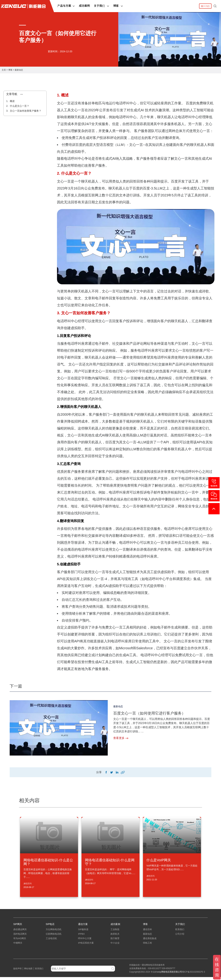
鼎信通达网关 (20, 932)
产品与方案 (66, 6)
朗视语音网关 (20, 955)
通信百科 (28, 884)
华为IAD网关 (20, 941)
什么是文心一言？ (19, 106)
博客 (118, 6)
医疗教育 (115, 941)
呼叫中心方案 (85, 941)
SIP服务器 (83, 932)
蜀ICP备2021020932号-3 (193, 975)
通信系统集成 (150, 941)
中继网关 (18, 946)
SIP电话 (50, 925)
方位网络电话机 (54, 932)
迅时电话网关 (20, 937)
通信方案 (83, 925)
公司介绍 (180, 937)
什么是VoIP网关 (159, 861)
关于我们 (102, 6)
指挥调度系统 (85, 950)
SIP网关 (18, 925)
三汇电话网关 (20, 950)
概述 (12, 101)
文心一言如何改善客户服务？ (25, 111)
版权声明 (17, 972)
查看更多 (121, 738)
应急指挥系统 (85, 955)
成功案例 (84, 6)
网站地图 (28, 972)
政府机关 (115, 937)
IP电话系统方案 (86, 946)
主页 (4, 70)
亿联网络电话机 (54, 937)
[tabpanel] (110, 39)
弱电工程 (147, 946)
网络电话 (165, 975)
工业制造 (115, 932)
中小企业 (115, 946)
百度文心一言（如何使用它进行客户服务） (156, 713)
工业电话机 (51, 941)
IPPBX (81, 937)
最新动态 (19, 70)
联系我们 (205, 6)
